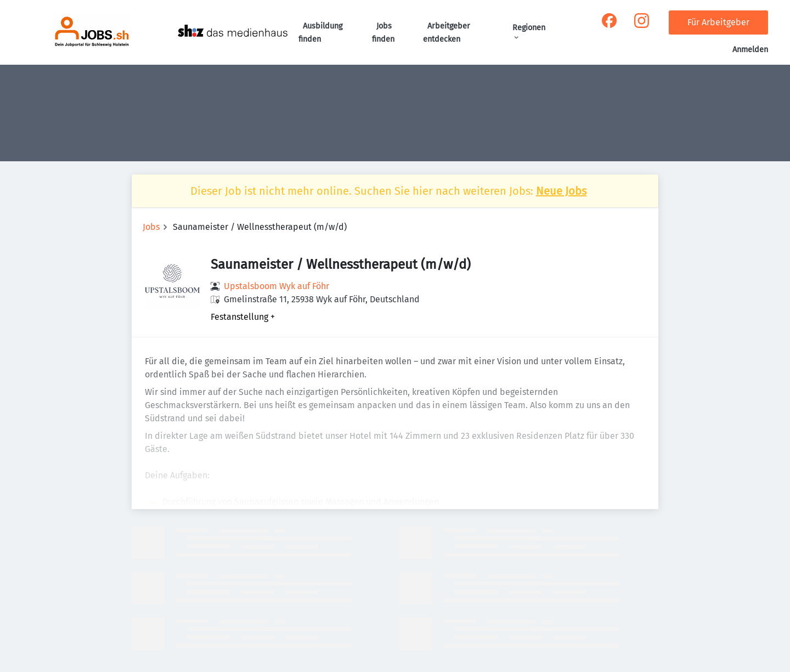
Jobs (151, 227)
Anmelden (750, 50)
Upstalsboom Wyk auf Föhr (276, 286)
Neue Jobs (561, 191)
